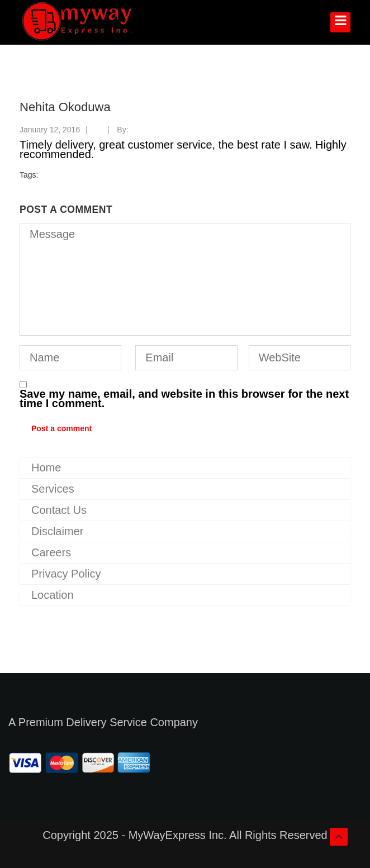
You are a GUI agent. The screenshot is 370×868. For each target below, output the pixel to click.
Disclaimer (57, 531)
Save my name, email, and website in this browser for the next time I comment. (184, 399)
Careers (51, 552)
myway (143, 130)
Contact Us (59, 510)
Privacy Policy (66, 574)
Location (53, 595)
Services (53, 489)
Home (46, 468)
